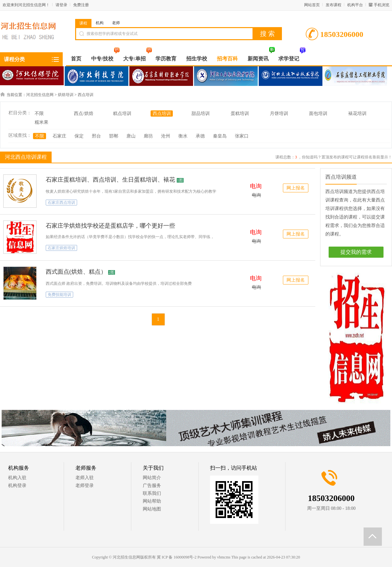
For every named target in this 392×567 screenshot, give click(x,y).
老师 (116, 23)
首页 (76, 59)
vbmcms (224, 557)
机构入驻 (17, 478)
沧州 (166, 136)
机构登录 (17, 486)
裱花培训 (357, 113)
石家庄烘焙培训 (61, 248)
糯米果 (41, 122)
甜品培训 (201, 113)
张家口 (242, 136)
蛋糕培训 (240, 113)
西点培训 (86, 95)
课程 (83, 23)
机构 (100, 23)
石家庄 (59, 136)
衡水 (183, 136)
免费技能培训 (59, 295)
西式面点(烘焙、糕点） (76, 272)
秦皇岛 (220, 136)
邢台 (96, 136)
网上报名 (296, 188)
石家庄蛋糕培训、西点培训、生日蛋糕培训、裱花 (110, 180)
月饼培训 (279, 113)
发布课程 (334, 5)
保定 (79, 136)
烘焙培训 (66, 95)
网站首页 (312, 5)
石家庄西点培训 (61, 202)
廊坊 (148, 136)
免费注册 (81, 5)
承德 (200, 136)
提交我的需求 (356, 252)
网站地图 (152, 509)
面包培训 (318, 113)
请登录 (61, 5)
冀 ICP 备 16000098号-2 (177, 557)
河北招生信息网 (40, 95)
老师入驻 (85, 478)
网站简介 (152, 478)
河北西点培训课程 (25, 157)
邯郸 (114, 136)
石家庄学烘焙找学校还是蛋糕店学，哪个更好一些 (110, 226)
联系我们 (152, 493)
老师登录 (85, 486)
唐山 (131, 136)
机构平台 (355, 5)
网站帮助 (152, 501)
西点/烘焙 (84, 113)
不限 (39, 113)
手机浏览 (382, 5)
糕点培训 (122, 113)
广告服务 (152, 486)
